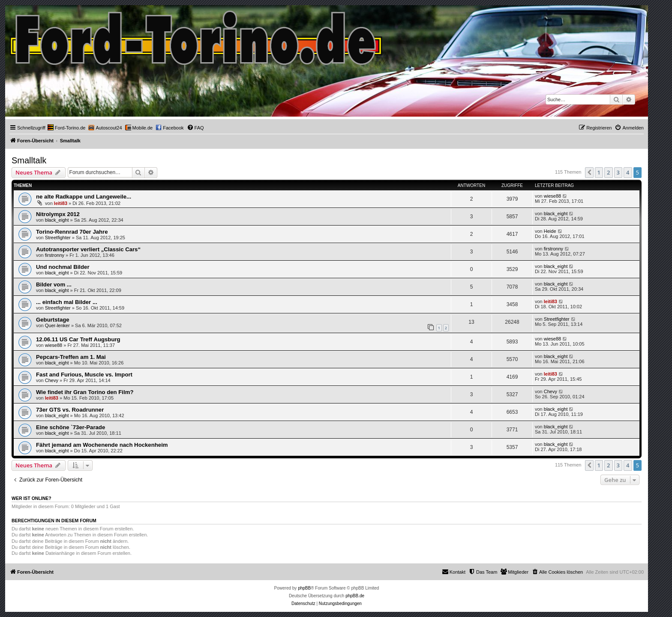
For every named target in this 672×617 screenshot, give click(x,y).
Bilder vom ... (54, 284)
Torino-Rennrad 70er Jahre (72, 232)
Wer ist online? (31, 498)
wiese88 (552, 196)
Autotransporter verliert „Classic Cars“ (88, 249)
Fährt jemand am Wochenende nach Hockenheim (102, 445)
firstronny (55, 255)
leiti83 (61, 203)
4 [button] (628, 172)
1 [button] (599, 172)
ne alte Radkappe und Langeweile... (84, 197)
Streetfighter (58, 238)
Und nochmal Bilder (63, 267)
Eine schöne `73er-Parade (70, 427)
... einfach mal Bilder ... (67, 302)
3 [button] (618, 172)
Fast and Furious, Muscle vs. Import (84, 375)
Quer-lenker (57, 325)
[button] (589, 172)
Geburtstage (53, 320)
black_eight (57, 220)
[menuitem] (67, 128)
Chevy (52, 380)
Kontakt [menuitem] (454, 572)
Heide (550, 231)
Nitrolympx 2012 (58, 214)
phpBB (304, 588)
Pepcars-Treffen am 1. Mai (71, 357)
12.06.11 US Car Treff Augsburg (78, 339)
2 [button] (608, 172)
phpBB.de (355, 596)
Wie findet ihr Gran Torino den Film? (85, 392)
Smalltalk (29, 160)
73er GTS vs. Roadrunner (70, 410)
